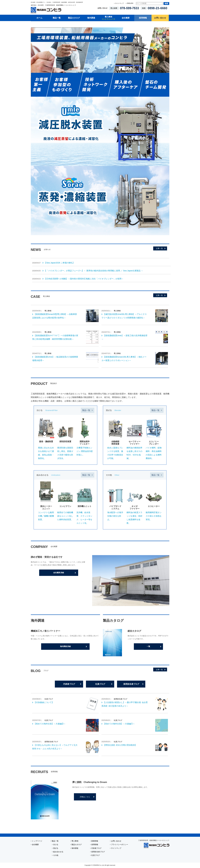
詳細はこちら (85, 797)
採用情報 (143, 18)
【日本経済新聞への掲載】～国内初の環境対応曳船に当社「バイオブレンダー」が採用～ (84, 279)
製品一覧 (57, 18)
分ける (56, 845)
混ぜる (56, 848)
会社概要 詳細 (59, 573)
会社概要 (126, 18)
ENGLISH (130, 3)
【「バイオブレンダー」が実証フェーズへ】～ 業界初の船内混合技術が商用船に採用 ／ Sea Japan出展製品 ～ (94, 271)
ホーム (39, 18)
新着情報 (95, 841)
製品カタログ (74, 18)
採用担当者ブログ (131, 684)
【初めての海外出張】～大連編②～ (50, 724)
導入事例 (108, 18)
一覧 (148, 646)
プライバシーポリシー (120, 845)
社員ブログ (100, 684)
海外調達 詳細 (65, 646)
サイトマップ (119, 3)
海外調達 (91, 18)
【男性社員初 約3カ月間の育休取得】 (120, 745)
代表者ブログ (69, 684)
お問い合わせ (160, 18)
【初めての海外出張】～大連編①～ (119, 724)
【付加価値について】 (44, 702)
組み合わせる (58, 852)
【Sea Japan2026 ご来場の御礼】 (59, 263)
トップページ (37, 841)
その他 (56, 855)
